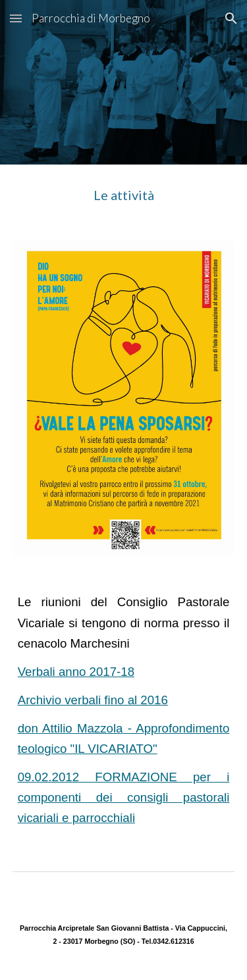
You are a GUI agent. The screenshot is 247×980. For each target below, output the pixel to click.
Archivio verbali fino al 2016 (93, 700)
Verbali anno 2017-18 (76, 672)
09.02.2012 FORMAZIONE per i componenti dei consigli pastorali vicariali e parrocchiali (124, 797)
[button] (16, 18)
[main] (124, 195)
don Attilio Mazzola (70, 728)
